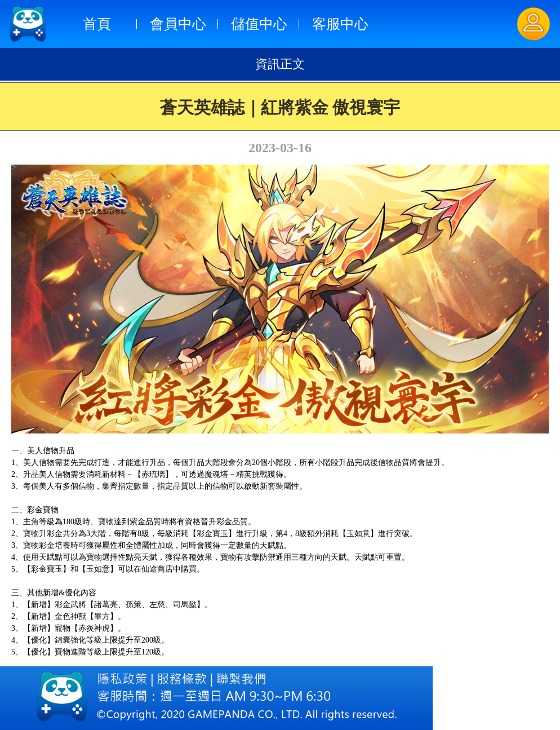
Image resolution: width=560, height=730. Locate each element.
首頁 (97, 24)
